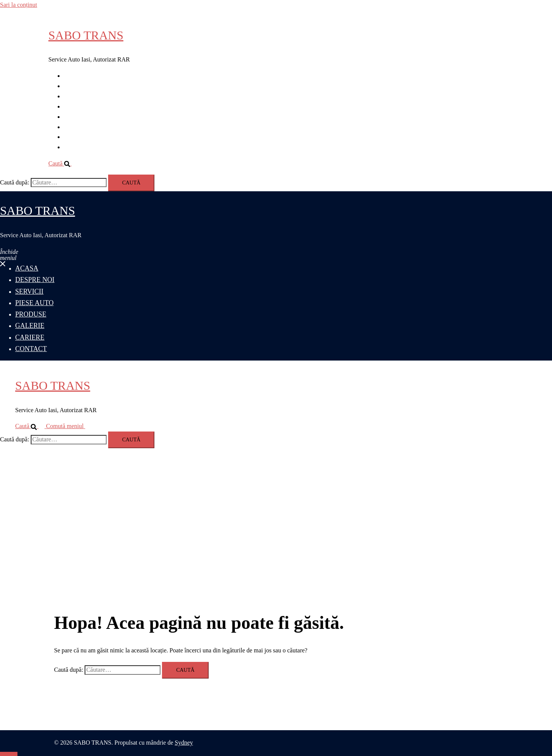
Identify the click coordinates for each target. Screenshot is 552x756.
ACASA (74, 76)
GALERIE (77, 127)
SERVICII (76, 96)
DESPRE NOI (81, 86)
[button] (63, 163)
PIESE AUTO (81, 106)
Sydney (184, 743)
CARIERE (77, 137)
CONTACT (78, 147)
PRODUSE (78, 117)
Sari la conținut (19, 5)
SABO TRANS (86, 35)
